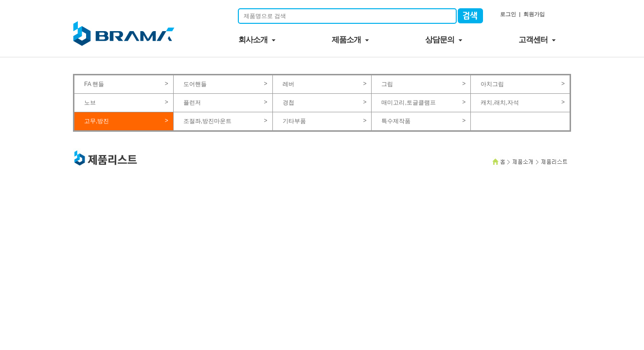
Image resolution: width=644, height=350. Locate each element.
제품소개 (346, 40)
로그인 (508, 14)
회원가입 (534, 14)
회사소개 (253, 40)
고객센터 (533, 40)
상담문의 (440, 40)
